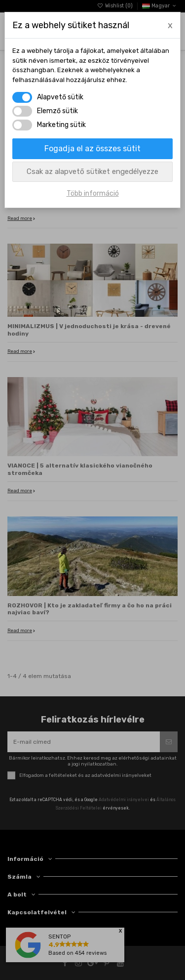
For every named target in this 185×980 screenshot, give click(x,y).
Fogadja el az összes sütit (92, 149)
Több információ (93, 193)
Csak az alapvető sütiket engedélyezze (92, 171)
